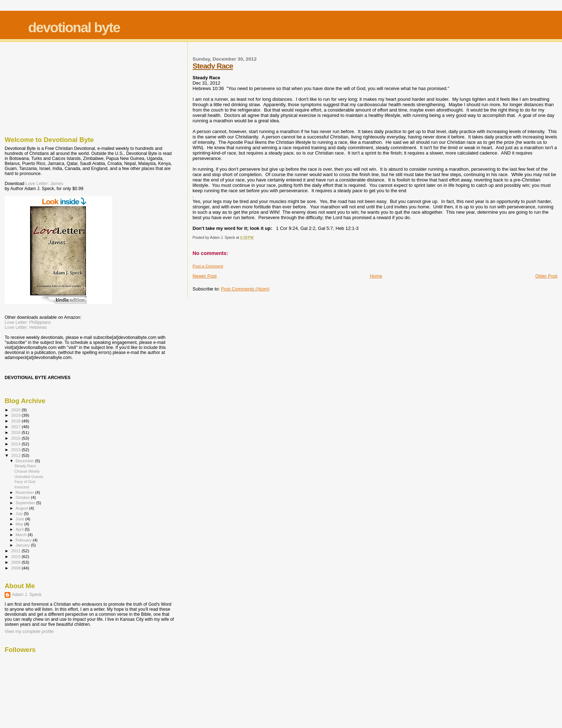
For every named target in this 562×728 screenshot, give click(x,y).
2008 (16, 568)
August (23, 508)
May (20, 524)
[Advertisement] (41, 87)
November (25, 492)
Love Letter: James (44, 184)
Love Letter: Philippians (28, 322)
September (26, 503)
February (24, 540)
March (22, 535)
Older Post (546, 276)
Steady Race (213, 66)
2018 (16, 421)
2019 (16, 415)
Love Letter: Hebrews (26, 327)
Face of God (25, 482)
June (21, 519)
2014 (16, 444)
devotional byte (74, 27)
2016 (16, 432)
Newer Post (204, 276)
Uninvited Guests (29, 477)
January (23, 545)
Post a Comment (208, 266)
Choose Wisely (27, 471)
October (23, 497)
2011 (16, 551)
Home (376, 276)
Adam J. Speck (27, 595)
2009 (16, 562)
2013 (16, 450)
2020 (16, 410)
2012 (16, 455)
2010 (16, 556)
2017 (16, 427)
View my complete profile (29, 632)
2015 (16, 438)
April (20, 529)
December (25, 461)
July (20, 514)
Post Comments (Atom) (245, 289)
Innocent (22, 487)
